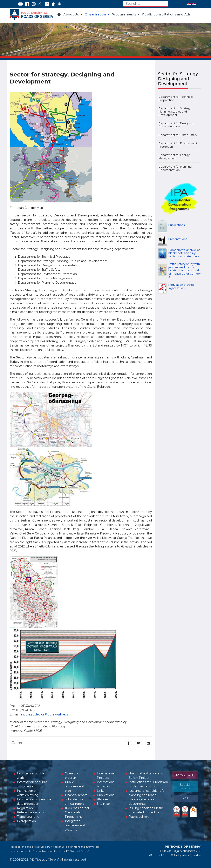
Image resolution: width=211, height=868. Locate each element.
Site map (103, 804)
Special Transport (185, 787)
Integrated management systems (75, 825)
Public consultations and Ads (166, 14)
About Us (71, 14)
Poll (185, 798)
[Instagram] (34, 4)
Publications (176, 225)
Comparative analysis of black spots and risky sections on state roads (184, 253)
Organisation (95, 14)
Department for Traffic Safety (178, 135)
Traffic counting (28, 817)
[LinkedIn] (47, 4)
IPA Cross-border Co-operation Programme (77, 812)
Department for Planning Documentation (175, 168)
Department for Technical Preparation (176, 98)
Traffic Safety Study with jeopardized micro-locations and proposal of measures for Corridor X (185, 270)
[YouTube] (21, 4)
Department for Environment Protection (178, 145)
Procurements (124, 14)
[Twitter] (40, 4)
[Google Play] (60, 4)
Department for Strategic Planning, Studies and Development (175, 112)
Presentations (178, 239)
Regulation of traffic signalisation (181, 286)
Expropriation (26, 821)
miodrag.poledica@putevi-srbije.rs (44, 714)
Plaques (103, 799)
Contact (93, 27)
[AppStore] (53, 4)
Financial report (76, 795)
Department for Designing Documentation (176, 125)
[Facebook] (27, 4)
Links (101, 791)
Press (80, 27)
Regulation (25, 808)
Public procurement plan (74, 786)
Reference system (30, 812)
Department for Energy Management (174, 157)
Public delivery (139, 817)
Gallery (63, 27)
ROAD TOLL (185, 775)
